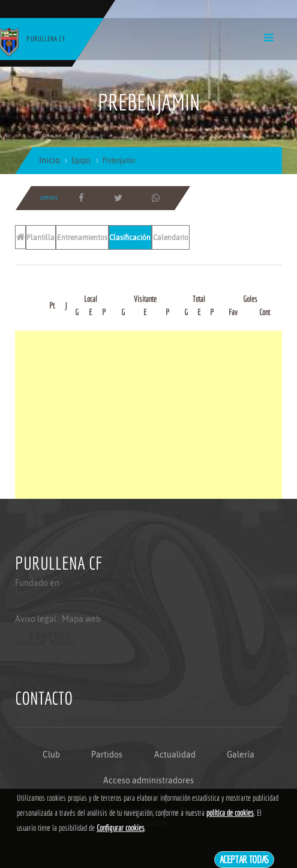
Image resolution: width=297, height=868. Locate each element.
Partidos (107, 755)
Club (51, 755)
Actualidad (175, 755)
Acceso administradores (148, 780)
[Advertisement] (148, 415)
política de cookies (230, 813)
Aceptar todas (244, 859)
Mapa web (81, 619)
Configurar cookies (121, 828)
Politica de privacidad (42, 667)
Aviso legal (36, 619)
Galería (241, 755)
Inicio (49, 160)
